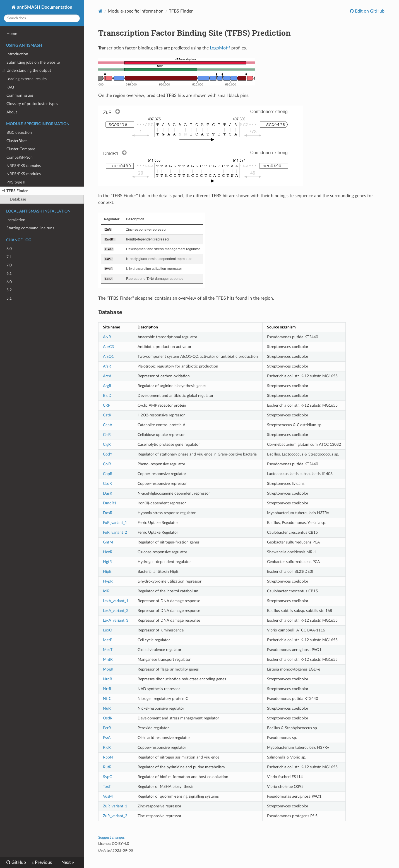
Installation (16, 220)
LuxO (108, 630)
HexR (108, 552)
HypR (108, 581)
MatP (108, 640)
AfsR (107, 366)
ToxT (107, 787)
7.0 (9, 265)
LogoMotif (220, 48)
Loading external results (27, 79)
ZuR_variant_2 (115, 816)
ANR (107, 337)
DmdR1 (110, 503)
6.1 (9, 274)
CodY (108, 454)
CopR (108, 474)
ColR (107, 464)
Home (12, 34)
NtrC (107, 699)
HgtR (107, 562)
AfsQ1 (108, 356)
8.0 (9, 249)
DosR (108, 513)
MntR (108, 660)
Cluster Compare (21, 149)
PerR (107, 728)
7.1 (9, 257)
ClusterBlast (17, 141)
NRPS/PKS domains (24, 166)
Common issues (20, 95)
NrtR (107, 689)
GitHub (18, 862)
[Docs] (100, 11)
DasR (108, 493)
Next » (68, 862)
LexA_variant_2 (116, 611)
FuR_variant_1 (115, 523)
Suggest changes (111, 838)
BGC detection (19, 133)
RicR (107, 747)
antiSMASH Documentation (44, 7)
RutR (107, 767)
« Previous (42, 862)
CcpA (108, 425)
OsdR (108, 718)
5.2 (9, 290)
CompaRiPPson (20, 157)
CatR (107, 415)
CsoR (107, 484)
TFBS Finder (15, 191)
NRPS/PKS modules (24, 174)
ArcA (107, 376)
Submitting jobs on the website (33, 62)
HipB (107, 572)
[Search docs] (42, 18)
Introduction (17, 54)
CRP (107, 405)
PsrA (107, 738)
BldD (107, 396)
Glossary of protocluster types (32, 104)
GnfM (108, 542)
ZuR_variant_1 (115, 806)
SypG (108, 777)
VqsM (108, 796)
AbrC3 (108, 347)
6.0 (9, 282)
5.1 (9, 298)
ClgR (107, 444)
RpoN (108, 757)
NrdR (108, 679)
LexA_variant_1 (116, 601)
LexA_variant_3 (116, 620)
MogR (108, 669)
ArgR (107, 386)
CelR (107, 435)
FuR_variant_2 (115, 532)
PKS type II (16, 182)
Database (18, 199)
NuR (107, 708)
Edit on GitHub (369, 11)
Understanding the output (26, 71)
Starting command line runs (30, 228)
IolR (106, 591)
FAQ (10, 87)
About (12, 112)
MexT (108, 650)
